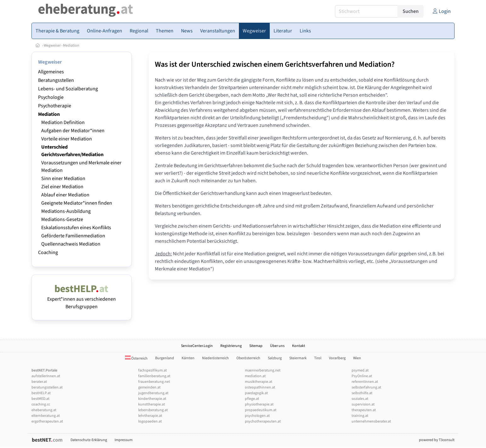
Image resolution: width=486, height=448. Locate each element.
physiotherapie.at (259, 404)
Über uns (277, 346)
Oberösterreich (248, 358)
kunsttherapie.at (152, 404)
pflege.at (252, 399)
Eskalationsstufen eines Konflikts (76, 228)
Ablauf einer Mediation (65, 195)
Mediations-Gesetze (62, 219)
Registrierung (231, 346)
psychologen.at (257, 416)
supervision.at (363, 404)
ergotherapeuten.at (47, 421)
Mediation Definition (63, 122)
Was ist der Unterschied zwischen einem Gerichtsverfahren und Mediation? (275, 64)
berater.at (39, 382)
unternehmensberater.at (371, 421)
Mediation (71, 45)
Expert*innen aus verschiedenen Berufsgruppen (82, 299)
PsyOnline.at (362, 376)
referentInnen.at (365, 382)
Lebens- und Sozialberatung (68, 89)
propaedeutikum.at (261, 410)
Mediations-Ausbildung (66, 211)
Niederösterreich (215, 358)
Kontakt (299, 346)
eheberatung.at (44, 410)
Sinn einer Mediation (63, 179)
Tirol (318, 358)
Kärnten (188, 358)
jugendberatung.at (153, 393)
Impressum (124, 440)
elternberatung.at (46, 416)
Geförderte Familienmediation (73, 236)
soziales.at (360, 399)
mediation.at (255, 376)
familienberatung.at (154, 376)
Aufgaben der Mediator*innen (73, 131)
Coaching (48, 252)
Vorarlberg (337, 358)
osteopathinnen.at (260, 387)
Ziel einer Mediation (62, 187)
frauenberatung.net (154, 382)
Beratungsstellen (56, 80)
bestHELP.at (41, 393)
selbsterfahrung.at (366, 387)
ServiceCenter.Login (197, 346)
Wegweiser (52, 45)
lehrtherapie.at (150, 416)
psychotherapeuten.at (263, 421)
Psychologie (51, 97)
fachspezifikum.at (153, 370)
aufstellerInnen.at (46, 376)
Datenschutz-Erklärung (89, 440)
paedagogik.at (256, 393)
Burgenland (165, 358)
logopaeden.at (150, 421)
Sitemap (256, 346)
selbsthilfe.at (362, 393)
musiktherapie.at (259, 382)
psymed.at (360, 370)
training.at (360, 416)
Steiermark (298, 358)
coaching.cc (41, 404)
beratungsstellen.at (47, 387)
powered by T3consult (437, 440)
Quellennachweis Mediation (71, 244)
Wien (357, 358)
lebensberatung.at (153, 410)
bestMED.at (40, 399)
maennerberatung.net (263, 370)
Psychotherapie (55, 106)
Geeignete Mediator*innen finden (77, 203)
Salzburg (275, 358)
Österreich (136, 358)
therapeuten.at (364, 410)
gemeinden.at (149, 387)
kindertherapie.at (152, 399)
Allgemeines (51, 72)
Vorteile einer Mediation (67, 139)
